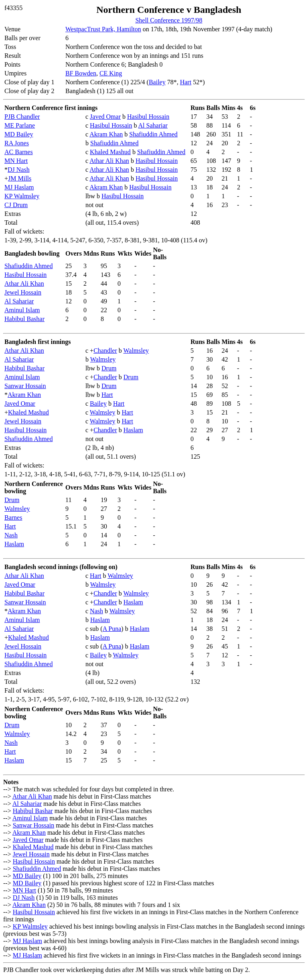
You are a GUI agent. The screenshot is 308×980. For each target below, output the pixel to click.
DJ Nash (19, 170)
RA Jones (17, 143)
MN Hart (16, 161)
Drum (109, 368)
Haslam (133, 430)
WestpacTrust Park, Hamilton (103, 29)
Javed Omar (105, 117)
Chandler (105, 351)
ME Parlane (20, 125)
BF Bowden (81, 73)
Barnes (13, 517)
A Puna (112, 629)
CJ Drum (16, 205)
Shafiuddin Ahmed (153, 134)
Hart (186, 82)
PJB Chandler (22, 117)
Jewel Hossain (23, 292)
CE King (111, 73)
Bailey (157, 82)
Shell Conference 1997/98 (169, 20)
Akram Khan (106, 134)
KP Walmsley (22, 196)
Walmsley (136, 351)
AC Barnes (19, 152)
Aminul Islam (22, 310)
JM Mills (20, 178)
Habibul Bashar (24, 319)
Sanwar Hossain (25, 386)
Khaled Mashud (110, 152)
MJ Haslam (19, 187)
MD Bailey (19, 134)
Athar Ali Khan (109, 161)
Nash (11, 535)
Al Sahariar (153, 125)
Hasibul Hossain (148, 117)
